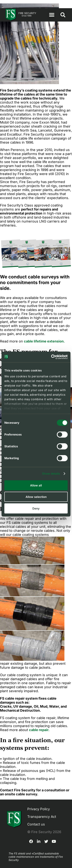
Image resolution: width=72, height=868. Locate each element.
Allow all (36, 485)
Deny (36, 508)
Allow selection (36, 497)
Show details (51, 474)
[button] (52, 15)
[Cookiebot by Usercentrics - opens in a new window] (51, 357)
